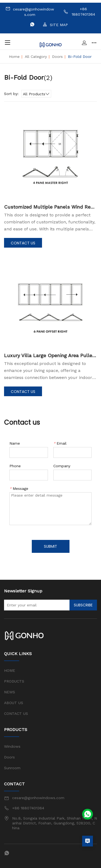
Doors (57, 57)
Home (14, 57)
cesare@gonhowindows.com (30, 11)
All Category (36, 57)
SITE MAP (55, 25)
